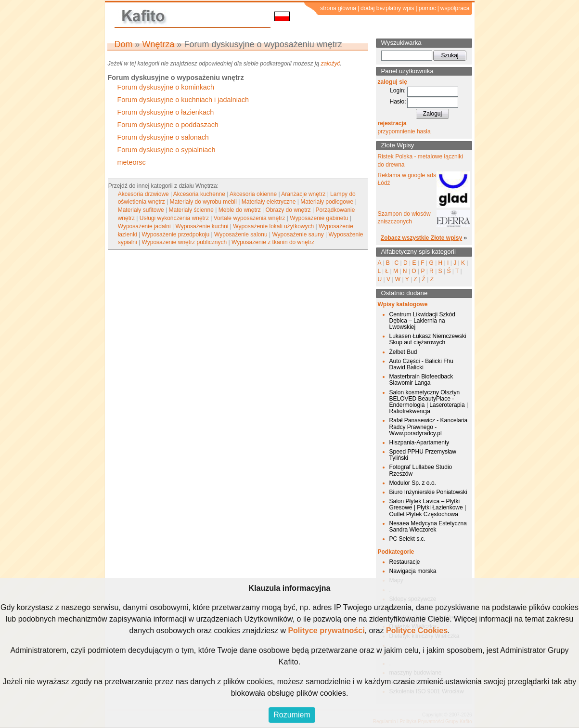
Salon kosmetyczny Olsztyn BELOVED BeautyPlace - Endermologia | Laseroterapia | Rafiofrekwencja (429, 402)
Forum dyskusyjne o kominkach (166, 87)
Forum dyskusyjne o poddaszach (168, 125)
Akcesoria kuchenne (199, 194)
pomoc (427, 8)
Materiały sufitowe (141, 210)
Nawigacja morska (413, 571)
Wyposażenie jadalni (144, 226)
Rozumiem (292, 715)
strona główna (338, 8)
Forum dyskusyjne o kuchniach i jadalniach (183, 100)
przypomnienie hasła (404, 131)
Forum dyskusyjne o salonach (163, 137)
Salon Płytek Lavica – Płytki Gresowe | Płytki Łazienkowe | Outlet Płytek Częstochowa (428, 507)
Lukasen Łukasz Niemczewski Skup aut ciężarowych (428, 339)
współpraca (455, 8)
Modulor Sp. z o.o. (413, 483)
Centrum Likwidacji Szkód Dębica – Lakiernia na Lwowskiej (422, 321)
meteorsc (132, 162)
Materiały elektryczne (269, 202)
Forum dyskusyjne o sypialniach (167, 150)
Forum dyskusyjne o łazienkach (166, 112)
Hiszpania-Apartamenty (419, 442)
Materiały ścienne (191, 210)
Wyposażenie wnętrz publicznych (185, 242)
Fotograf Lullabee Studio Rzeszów (421, 470)
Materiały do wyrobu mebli (203, 202)
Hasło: (398, 102)
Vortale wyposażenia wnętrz (250, 218)
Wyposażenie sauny (298, 234)
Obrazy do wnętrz (288, 210)
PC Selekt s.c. (407, 539)
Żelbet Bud (403, 352)
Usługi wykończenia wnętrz (174, 218)
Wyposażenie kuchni (202, 226)
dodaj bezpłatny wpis (387, 8)
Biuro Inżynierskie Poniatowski (428, 492)
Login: (398, 91)
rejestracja (392, 123)
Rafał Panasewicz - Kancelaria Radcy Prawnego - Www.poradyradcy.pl (429, 427)
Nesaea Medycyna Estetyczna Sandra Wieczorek (428, 526)
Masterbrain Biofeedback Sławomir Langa (421, 380)
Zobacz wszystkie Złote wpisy (421, 238)
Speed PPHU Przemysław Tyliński (423, 455)
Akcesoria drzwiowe (143, 194)
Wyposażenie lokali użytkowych (273, 226)
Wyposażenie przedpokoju (176, 234)
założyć (330, 64)
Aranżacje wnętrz (303, 194)
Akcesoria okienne (253, 194)
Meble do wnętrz (240, 210)
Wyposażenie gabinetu (319, 218)
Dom (124, 44)
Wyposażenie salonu (241, 234)
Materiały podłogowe (327, 202)
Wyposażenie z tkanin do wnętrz (273, 242)
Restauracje (405, 562)
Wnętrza (159, 44)
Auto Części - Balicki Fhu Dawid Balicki (421, 364)
